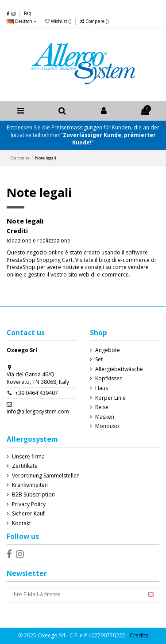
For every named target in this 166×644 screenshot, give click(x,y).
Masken (105, 417)
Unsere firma (28, 457)
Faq (28, 13)
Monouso (107, 426)
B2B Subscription (33, 495)
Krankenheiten (30, 485)
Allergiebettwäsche (119, 369)
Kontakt (21, 523)
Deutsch (22, 21)
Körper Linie (110, 398)
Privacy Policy (29, 504)
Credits (139, 635)
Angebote (108, 350)
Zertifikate (25, 466)
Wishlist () (59, 21)
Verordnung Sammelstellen (46, 476)
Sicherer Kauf (28, 514)
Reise (102, 407)
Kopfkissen (109, 379)
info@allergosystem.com (38, 411)
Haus (102, 388)
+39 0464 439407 (37, 393)
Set (99, 360)
